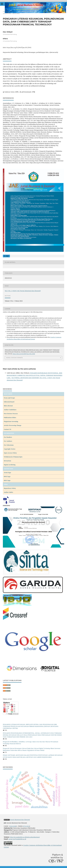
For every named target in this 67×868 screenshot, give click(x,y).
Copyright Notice (10, 449)
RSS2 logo (7, 476)
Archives (12, 12)
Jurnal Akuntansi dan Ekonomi (20, 820)
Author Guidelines (10, 410)
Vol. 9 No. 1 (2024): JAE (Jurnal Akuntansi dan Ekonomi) (35, 12)
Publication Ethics (10, 418)
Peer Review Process (11, 414)
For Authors (8, 441)
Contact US (7, 429)
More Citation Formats (14, 358)
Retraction (7, 461)
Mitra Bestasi (8, 406)
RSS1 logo (7, 480)
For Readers (8, 437)
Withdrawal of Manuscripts (13, 457)
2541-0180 (13, 826)
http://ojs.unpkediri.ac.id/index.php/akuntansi (25, 837)
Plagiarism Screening (11, 421)
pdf (7, 256)
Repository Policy (10, 488)
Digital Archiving (10, 465)
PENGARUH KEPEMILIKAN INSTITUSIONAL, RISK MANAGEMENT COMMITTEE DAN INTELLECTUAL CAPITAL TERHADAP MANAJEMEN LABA (35, 375)
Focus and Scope (9, 398)
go (10, 473)
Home (5, 12)
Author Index (8, 492)
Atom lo (7, 473)
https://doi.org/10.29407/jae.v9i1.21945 (19, 48)
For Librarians (9, 445)
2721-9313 (26, 826)
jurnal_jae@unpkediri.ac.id (17, 839)
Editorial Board (9, 402)
